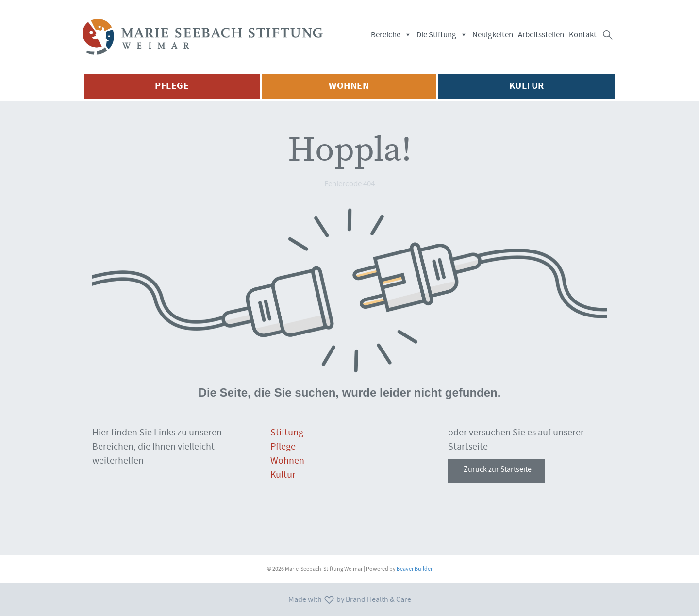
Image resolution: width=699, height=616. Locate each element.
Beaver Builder (415, 569)
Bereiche (391, 35)
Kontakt (583, 35)
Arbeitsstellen (541, 35)
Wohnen (287, 461)
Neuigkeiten (493, 35)
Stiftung (287, 433)
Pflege (283, 447)
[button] (608, 35)
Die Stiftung (442, 35)
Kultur (283, 475)
